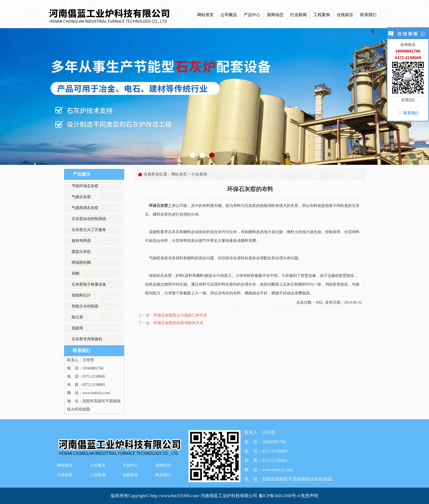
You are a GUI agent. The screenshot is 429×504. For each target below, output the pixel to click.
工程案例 (322, 15)
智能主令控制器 (85, 306)
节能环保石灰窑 (85, 186)
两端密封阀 (81, 263)
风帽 (76, 273)
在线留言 (345, 15)
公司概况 (229, 15)
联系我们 (368, 15)
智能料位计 (81, 295)
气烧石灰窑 (81, 197)
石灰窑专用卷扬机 (87, 339)
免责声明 (309, 496)
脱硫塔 (77, 328)
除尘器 (77, 317)
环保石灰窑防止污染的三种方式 (180, 315)
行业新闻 (298, 15)
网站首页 (205, 15)
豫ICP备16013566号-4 (280, 496)
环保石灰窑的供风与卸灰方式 (178, 323)
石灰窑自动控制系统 (89, 219)
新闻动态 (275, 15)
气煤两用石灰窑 (85, 208)
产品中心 (252, 15)
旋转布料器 (81, 241)
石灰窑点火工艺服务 (89, 230)
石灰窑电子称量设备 (89, 284)
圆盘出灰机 (81, 252)
